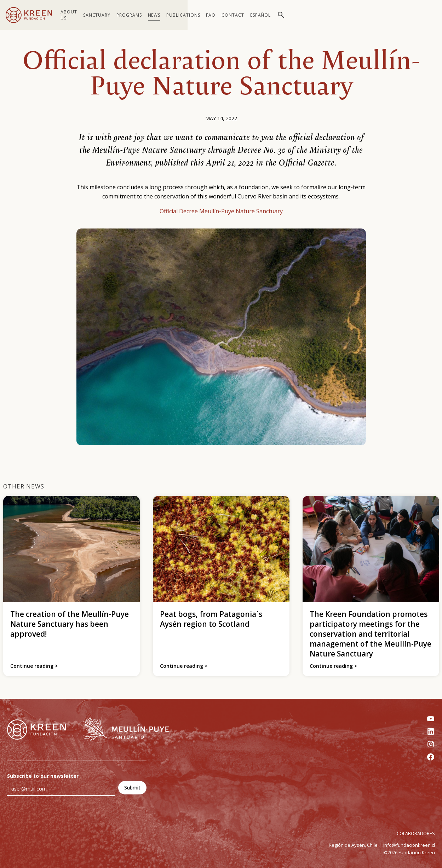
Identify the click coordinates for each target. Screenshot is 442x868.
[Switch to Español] (409, 15)
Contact (381, 15)
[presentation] (61, 824)
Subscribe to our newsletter (43, 776)
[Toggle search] (429, 15)
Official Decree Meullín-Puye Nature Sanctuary (221, 211)
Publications (191, 15)
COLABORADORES (416, 833)
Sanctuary (104, 15)
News (161, 15)
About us (73, 15)
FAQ (359, 15)
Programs (137, 15)
